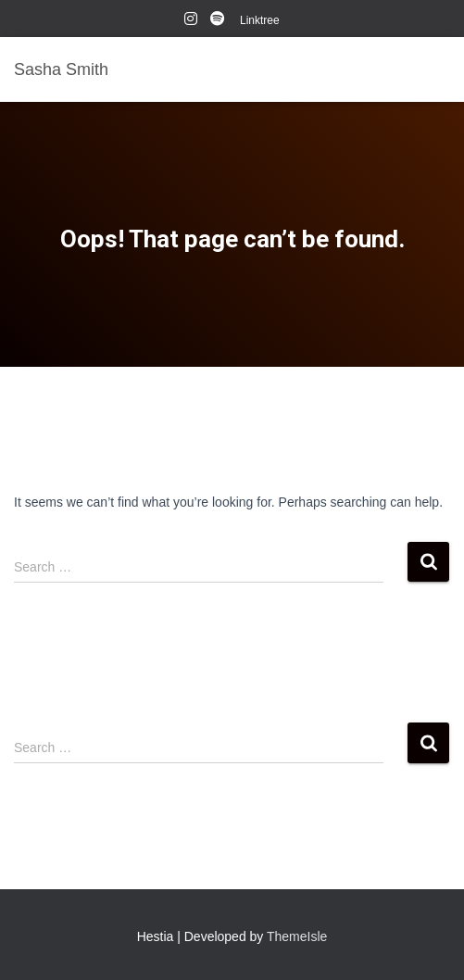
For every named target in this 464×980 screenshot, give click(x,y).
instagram (191, 21)
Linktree (260, 20)
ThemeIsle (297, 936)
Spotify (219, 21)
